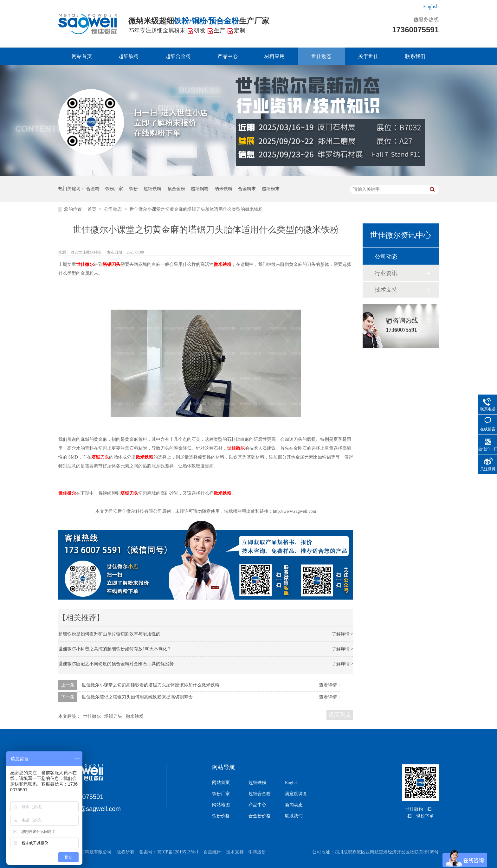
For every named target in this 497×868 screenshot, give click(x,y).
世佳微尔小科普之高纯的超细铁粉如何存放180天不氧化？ (115, 649)
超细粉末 (271, 189)
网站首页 (82, 56)
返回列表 (340, 715)
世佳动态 (321, 56)
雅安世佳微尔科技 (86, 252)
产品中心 (228, 56)
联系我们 (415, 56)
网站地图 (221, 805)
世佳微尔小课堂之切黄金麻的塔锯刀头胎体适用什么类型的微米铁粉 (196, 209)
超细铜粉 (200, 189)
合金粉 (93, 189)
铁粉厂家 (114, 189)
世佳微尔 (92, 716)
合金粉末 (247, 189)
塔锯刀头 (113, 716)
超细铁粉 (129, 56)
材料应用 (274, 56)
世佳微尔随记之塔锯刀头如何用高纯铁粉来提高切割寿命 (137, 697)
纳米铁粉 (223, 189)
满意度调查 (296, 794)
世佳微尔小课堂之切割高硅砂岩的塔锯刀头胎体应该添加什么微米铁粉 (151, 685)
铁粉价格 (221, 816)
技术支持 (386, 290)
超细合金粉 (178, 56)
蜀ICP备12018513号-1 (178, 852)
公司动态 (113, 209)
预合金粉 (176, 189)
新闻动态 (294, 805)
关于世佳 (368, 56)
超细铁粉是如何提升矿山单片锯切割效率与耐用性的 (109, 634)
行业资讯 (386, 273)
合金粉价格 (260, 816)
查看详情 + (330, 685)
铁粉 (133, 189)
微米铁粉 (135, 716)
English (431, 6)
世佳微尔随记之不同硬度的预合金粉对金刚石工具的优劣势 (116, 664)
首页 (93, 209)
